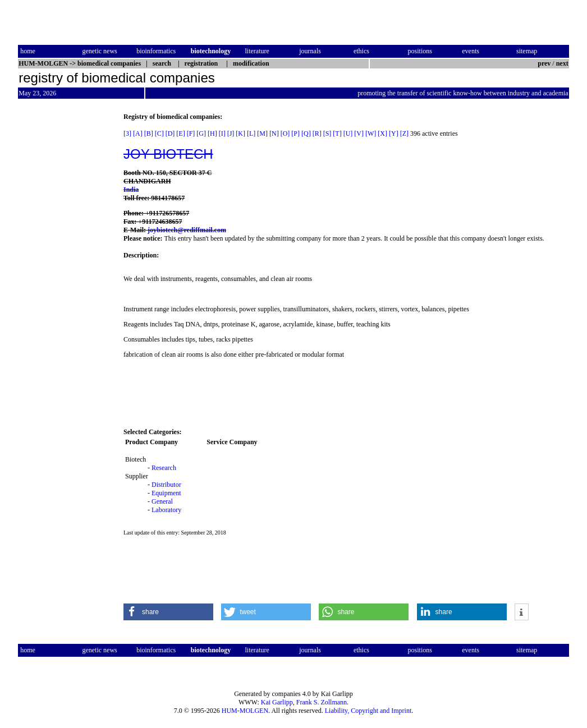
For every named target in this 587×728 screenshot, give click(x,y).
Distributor (166, 485)
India (131, 190)
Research (164, 468)
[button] (168, 612)
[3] (127, 133)
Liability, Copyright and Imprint (368, 711)
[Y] (394, 133)
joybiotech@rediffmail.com (187, 230)
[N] (274, 133)
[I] (222, 133)
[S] (327, 133)
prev (544, 63)
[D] (170, 133)
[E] (180, 133)
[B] (149, 133)
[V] (359, 133)
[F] (191, 133)
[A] (138, 133)
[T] (337, 133)
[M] (262, 133)
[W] (371, 133)
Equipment (166, 493)
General (162, 501)
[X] (382, 133)
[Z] (404, 133)
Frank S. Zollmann (322, 702)
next (562, 63)
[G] (201, 133)
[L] (251, 133)
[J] (231, 133)
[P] (295, 133)
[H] (212, 133)
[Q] (306, 133)
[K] (240, 133)
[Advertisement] (65, 281)
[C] (159, 133)
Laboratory (166, 510)
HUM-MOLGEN (245, 711)
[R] (317, 133)
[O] (285, 133)
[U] (348, 133)
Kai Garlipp (277, 702)
